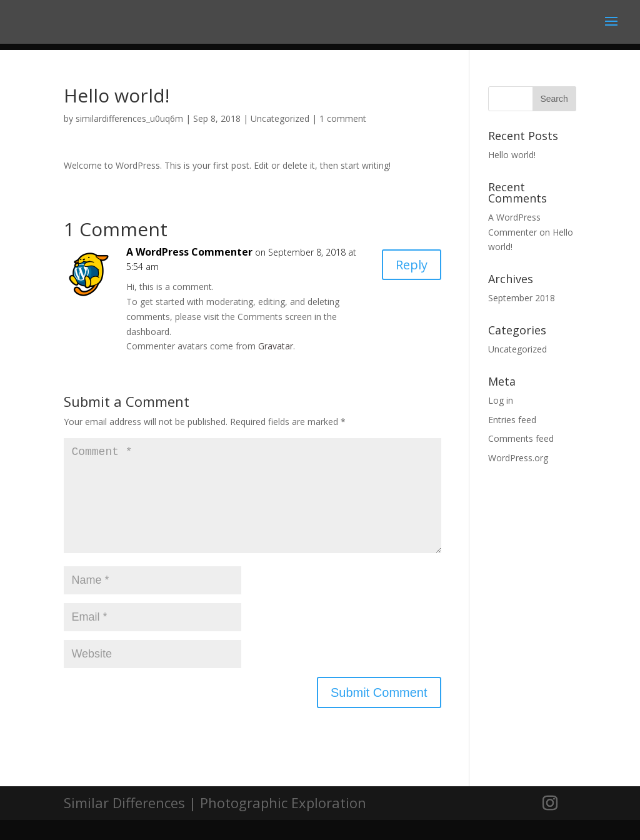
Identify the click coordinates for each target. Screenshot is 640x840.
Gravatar (276, 346)
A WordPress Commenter (189, 252)
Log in (501, 400)
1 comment (343, 118)
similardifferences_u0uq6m (129, 118)
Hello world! (512, 155)
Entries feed (512, 420)
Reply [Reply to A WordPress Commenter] (412, 265)
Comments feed (521, 438)
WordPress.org (518, 458)
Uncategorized (280, 118)
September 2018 (522, 298)
